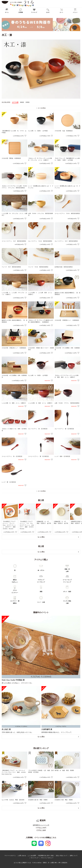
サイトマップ (34, 858)
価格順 (22, 102)
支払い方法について (62, 856)
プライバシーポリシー (47, 858)
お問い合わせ (22, 856)
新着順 (28, 102)
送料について (74, 856)
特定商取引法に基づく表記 (46, 856)
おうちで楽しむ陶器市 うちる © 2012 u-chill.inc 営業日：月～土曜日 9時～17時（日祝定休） (41, 863)
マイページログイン (10, 856)
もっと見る (41, 537)
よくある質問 (32, 856)
